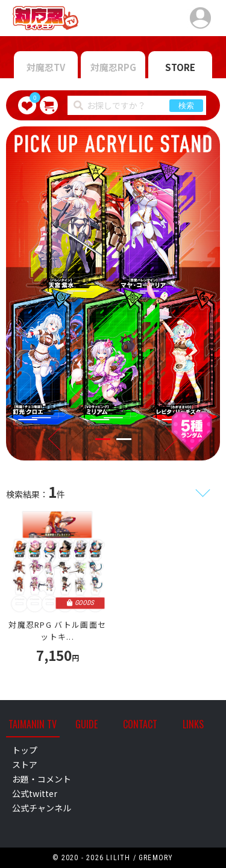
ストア (25, 764)
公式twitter (35, 793)
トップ (25, 750)
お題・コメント (42, 779)
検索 (186, 106)
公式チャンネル (42, 808)
